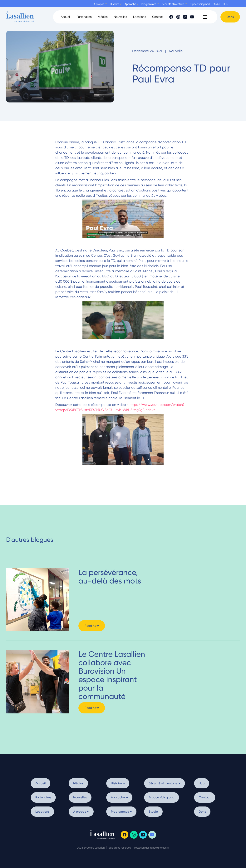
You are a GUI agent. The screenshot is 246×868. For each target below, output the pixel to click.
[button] (205, 17)
